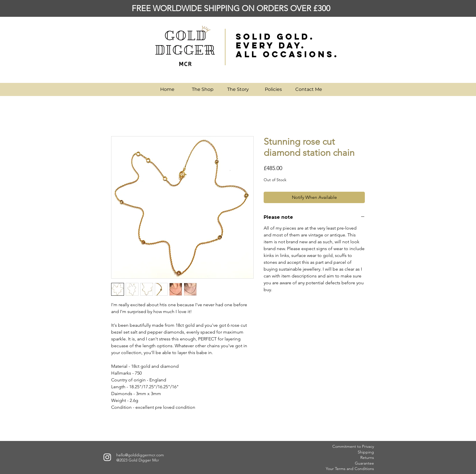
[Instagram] (107, 457)
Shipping (366, 452)
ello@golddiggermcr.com (141, 455)
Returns (367, 457)
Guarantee (364, 463)
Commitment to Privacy (353, 446)
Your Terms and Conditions (350, 469)
